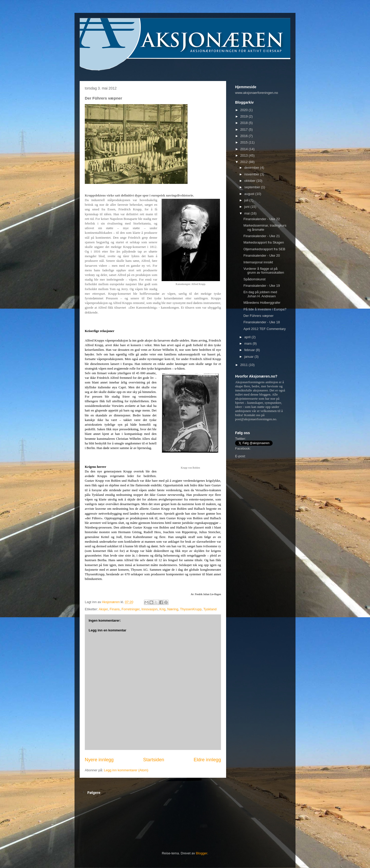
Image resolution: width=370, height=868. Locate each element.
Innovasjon (149, 609)
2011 (244, 365)
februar (250, 350)
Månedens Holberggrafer (262, 303)
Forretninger (131, 609)
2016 (244, 136)
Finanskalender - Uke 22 (262, 219)
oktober (250, 181)
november (252, 174)
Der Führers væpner (258, 316)
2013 (244, 155)
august (250, 194)
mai (248, 213)
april (248, 337)
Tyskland (210, 609)
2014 (244, 149)
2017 (244, 129)
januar (249, 357)
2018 (244, 123)
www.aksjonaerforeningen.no (257, 93)
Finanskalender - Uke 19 (262, 286)
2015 (244, 142)
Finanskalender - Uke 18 (262, 322)
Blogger (202, 853)
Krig (163, 609)
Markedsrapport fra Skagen (264, 242)
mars (249, 343)
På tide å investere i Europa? (265, 309)
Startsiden (154, 760)
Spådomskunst (254, 279)
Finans (115, 609)
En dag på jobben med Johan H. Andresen (260, 294)
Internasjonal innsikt (258, 262)
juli (247, 200)
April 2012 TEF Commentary (265, 329)
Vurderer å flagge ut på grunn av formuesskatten (264, 271)
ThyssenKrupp (191, 609)
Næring (173, 609)
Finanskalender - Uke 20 (262, 256)
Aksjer (103, 609)
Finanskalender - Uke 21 (262, 236)
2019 (244, 116)
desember (252, 168)
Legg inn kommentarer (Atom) (126, 770)
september (253, 187)
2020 (244, 110)
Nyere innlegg (99, 760)
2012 (244, 162)
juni (247, 207)
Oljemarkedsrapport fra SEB (264, 249)
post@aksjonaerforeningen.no (256, 419)
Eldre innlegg (207, 760)
